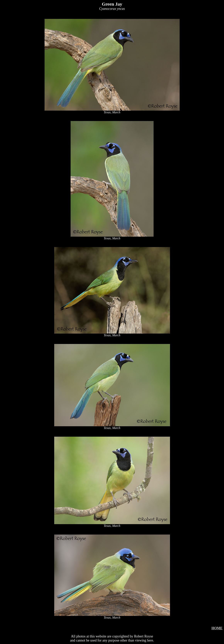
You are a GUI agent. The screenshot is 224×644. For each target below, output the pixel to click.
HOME (217, 628)
